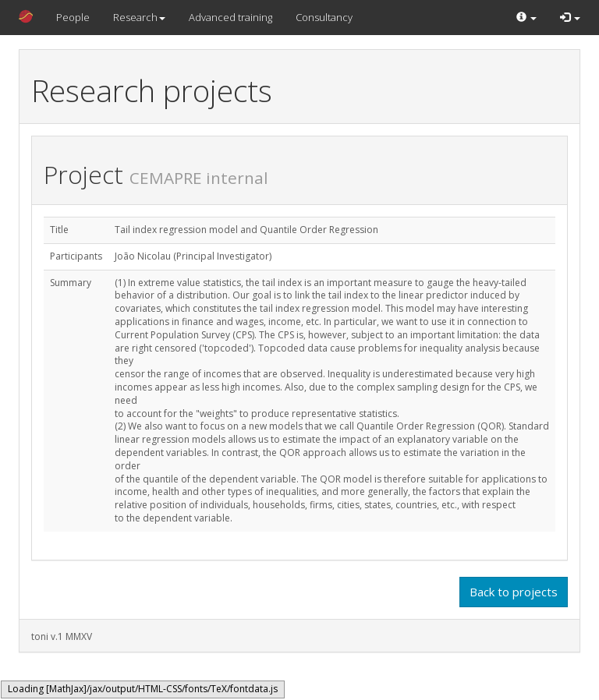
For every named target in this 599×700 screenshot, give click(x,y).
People (73, 17)
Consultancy (324, 17)
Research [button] (139, 17)
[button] (526, 18)
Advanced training (230, 17)
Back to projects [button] (514, 592)
